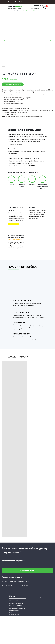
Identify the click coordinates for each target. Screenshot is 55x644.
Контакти (12, 605)
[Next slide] (51, 40)
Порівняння (19, 605)
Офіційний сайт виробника (15, 8)
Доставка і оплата (14, 615)
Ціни (17, 601)
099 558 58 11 (36, 8)
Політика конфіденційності (17, 608)
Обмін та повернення (15, 613)
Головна (4, 11)
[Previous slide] (4, 40)
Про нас (11, 603)
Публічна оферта (14, 611)
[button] (27, 571)
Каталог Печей (14, 11)
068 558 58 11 (36, 6)
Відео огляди (19, 603)
